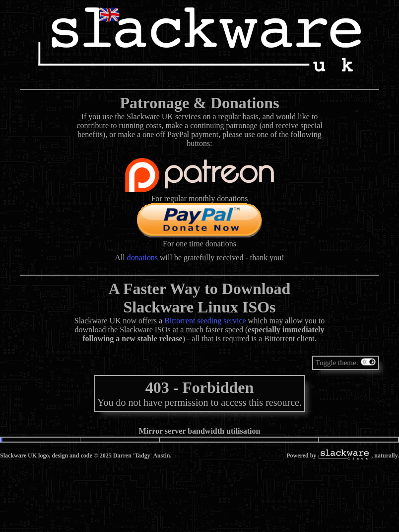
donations (142, 258)
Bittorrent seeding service (205, 321)
